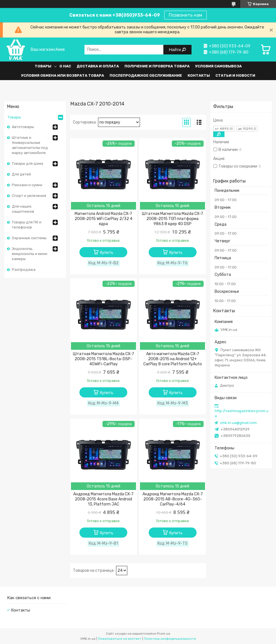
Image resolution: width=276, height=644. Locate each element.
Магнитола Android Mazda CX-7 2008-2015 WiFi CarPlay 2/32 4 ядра (103, 219)
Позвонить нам (185, 15)
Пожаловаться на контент (120, 639)
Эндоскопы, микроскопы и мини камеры (30, 254)
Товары (43, 66)
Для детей (21, 174)
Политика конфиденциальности (170, 639)
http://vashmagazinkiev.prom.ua (241, 413)
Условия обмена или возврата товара (63, 75)
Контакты (199, 75)
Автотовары (23, 127)
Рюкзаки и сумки (27, 185)
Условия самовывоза (218, 66)
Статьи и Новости (235, 75)
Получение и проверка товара (157, 66)
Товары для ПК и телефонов (27, 225)
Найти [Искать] (176, 50)
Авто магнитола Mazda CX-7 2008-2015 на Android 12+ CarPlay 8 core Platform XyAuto (173, 359)
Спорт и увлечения (29, 196)
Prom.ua (163, 634)
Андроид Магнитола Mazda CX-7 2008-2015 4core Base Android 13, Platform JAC (103, 499)
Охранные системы (29, 238)
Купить (107, 253)
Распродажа (24, 270)
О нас (65, 66)
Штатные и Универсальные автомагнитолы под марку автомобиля (30, 145)
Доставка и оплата (98, 66)
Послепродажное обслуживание (146, 75)
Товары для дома (27, 163)
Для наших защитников (23, 209)
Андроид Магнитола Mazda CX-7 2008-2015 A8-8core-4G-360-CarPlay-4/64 (173, 499)
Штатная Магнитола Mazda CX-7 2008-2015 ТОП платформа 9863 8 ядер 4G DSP (172, 219)
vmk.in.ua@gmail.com (238, 423)
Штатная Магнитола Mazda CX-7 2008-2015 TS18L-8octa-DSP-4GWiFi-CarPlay (103, 359)
